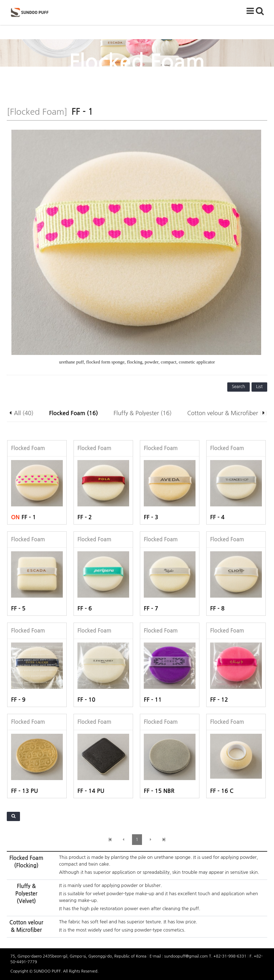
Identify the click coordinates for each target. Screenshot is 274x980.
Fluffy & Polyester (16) (143, 413)
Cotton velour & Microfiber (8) (227, 413)
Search (239, 387)
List (259, 387)
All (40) (24, 413)
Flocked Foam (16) (74, 413)
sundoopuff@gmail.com (186, 956)
